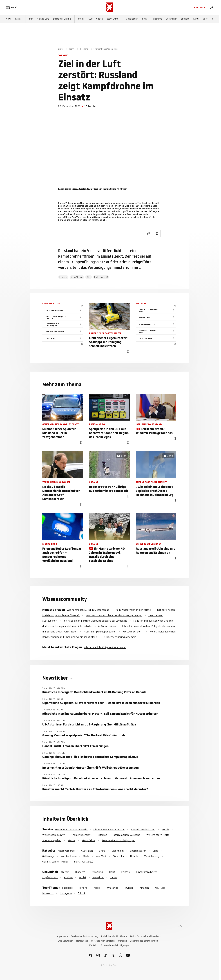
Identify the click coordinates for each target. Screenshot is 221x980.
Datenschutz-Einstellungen (144, 941)
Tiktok (82, 893)
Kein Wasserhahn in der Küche (133, 610)
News (9, 19)
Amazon (144, 888)
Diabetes (80, 872)
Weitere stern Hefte (158, 835)
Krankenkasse (69, 856)
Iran (31, 19)
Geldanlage (48, 856)
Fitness (125, 872)
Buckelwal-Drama (62, 19)
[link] (212, 7)
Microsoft (48, 893)
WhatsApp (113, 888)
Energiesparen (138, 851)
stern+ (82, 19)
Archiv (165, 829)
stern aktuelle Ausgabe (127, 835)
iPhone (83, 888)
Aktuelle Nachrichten (143, 829)
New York (101, 856)
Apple (97, 888)
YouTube (160, 888)
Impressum (62, 936)
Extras (18, 19)
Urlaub (134, 856)
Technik (72, 49)
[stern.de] (109, 7)
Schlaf (83, 877)
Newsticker (56, 678)
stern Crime (113, 19)
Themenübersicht (81, 835)
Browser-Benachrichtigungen (118, 840)
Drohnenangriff (101, 277)
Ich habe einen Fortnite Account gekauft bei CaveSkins (95, 621)
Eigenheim (118, 851)
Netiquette (82, 941)
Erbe (155, 851)
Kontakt (93, 945)
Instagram (66, 893)
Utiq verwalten (66, 941)
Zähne (114, 877)
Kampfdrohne (109, 189)
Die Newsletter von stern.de (71, 829)
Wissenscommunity (54, 835)
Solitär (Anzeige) (84, 862)
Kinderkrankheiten (147, 872)
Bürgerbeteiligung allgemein (120, 637)
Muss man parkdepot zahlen (100, 632)
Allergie (65, 872)
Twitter (129, 888)
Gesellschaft (132, 19)
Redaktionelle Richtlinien (114, 936)
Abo (200, 7)
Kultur (196, 19)
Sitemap (103, 835)
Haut (112, 872)
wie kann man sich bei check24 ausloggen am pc (114, 615)
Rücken (68, 877)
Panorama (157, 19)
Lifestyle (185, 19)
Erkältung (97, 872)
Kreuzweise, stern (133, 632)
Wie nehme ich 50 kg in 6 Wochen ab (88, 610)
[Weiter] (212, 19)
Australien (87, 851)
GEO (91, 19)
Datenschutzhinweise (148, 936)
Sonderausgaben (52, 840)
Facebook (68, 888)
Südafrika (118, 856)
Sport (206, 19)
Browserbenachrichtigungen (115, 945)
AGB (132, 936)
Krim (89, 277)
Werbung (122, 941)
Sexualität (98, 877)
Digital (61, 49)
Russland (144, 217)
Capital (100, 19)
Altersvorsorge (66, 851)
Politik (145, 19)
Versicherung (152, 856)
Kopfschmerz (50, 877)
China (102, 851)
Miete (86, 856)
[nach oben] (180, 926)
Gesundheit (172, 19)
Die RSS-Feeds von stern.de (109, 829)
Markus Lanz (43, 19)
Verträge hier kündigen (103, 941)
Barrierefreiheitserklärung (85, 936)
